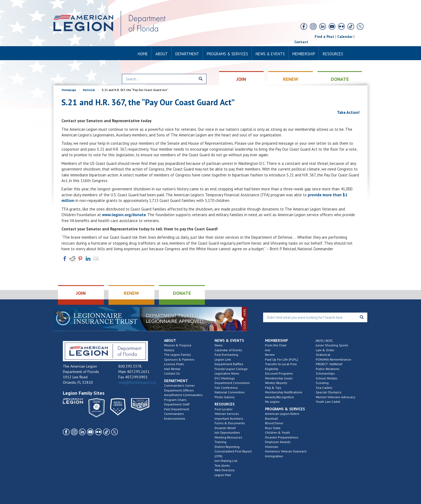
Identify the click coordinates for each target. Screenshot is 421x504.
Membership (304, 54)
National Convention (230, 392)
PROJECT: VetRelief (329, 364)
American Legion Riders (282, 414)
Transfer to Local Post (281, 364)
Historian (272, 447)
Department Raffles (229, 364)
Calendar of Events (228, 350)
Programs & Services (227, 54)
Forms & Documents (230, 423)
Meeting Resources (228, 437)
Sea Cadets (324, 388)
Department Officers (179, 390)
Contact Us (172, 373)
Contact (301, 42)
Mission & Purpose (178, 345)
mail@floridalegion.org (137, 382)
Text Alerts (222, 465)
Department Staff (177, 404)
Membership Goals (279, 378)
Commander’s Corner (179, 385)
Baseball (272, 418)
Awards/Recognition (280, 397)
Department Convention (232, 383)
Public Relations (328, 369)
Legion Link (223, 359)
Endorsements (175, 418)
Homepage (69, 90)
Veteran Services (227, 414)
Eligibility (272, 369)
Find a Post (324, 37)
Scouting (322, 383)
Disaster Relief (225, 428)
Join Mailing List (226, 461)
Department (187, 54)
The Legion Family (177, 355)
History (169, 350)
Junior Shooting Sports (332, 345)
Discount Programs (279, 373)
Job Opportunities (227, 432)
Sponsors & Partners (179, 359)
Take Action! (348, 112)
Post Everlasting (226, 355)
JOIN (241, 79)
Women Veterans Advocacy (335, 397)
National (89, 90)
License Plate (174, 364)
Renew (270, 355)
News (219, 345)
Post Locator (224, 409)
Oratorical (323, 355)
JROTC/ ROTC (324, 341)
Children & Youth (277, 432)
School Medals (327, 378)
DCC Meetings (225, 378)
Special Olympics (329, 392)
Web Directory (225, 470)
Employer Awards (278, 442)
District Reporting (227, 447)
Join (268, 350)
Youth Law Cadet (328, 402)
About (162, 54)
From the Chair (276, 345)
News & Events (270, 54)
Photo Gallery (225, 397)
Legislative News (227, 373)
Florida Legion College (231, 369)
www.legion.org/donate (124, 215)
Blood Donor (274, 423)
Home (143, 54)
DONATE (340, 79)
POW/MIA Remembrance (333, 359)
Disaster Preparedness (282, 437)
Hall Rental (172, 369)
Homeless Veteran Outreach (286, 451)
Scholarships (325, 373)
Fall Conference (226, 388)
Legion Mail (223, 475)
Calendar (345, 37)
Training (220, 442)
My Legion (272, 402)
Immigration (274, 456)
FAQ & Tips (273, 388)
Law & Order (325, 350)
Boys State (273, 428)
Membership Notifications (284, 392)
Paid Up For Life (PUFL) (282, 359)
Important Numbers (229, 418)
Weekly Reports (276, 383)
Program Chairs (175, 400)
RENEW (291, 79)
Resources (333, 54)
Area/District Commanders (183, 395)
